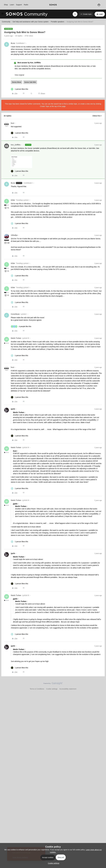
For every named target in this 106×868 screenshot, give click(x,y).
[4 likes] (21, 326)
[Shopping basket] (99, 5)
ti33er (13, 200)
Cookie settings (52, 689)
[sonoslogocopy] (53, 5)
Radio (26, 5)
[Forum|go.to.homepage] (27, 14)
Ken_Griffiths (16, 145)
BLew (13, 43)
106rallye (14, 235)
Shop (6, 5)
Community (6, 22)
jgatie (13, 409)
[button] (3, 14)
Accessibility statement (68, 689)
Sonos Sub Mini (30, 82)
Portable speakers (58, 22)
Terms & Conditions (37, 689)
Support (19, 5)
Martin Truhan (16, 338)
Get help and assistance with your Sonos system (31, 22)
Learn (12, 5)
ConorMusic (15, 314)
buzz (13, 123)
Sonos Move (17, 82)
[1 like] (19, 89)
